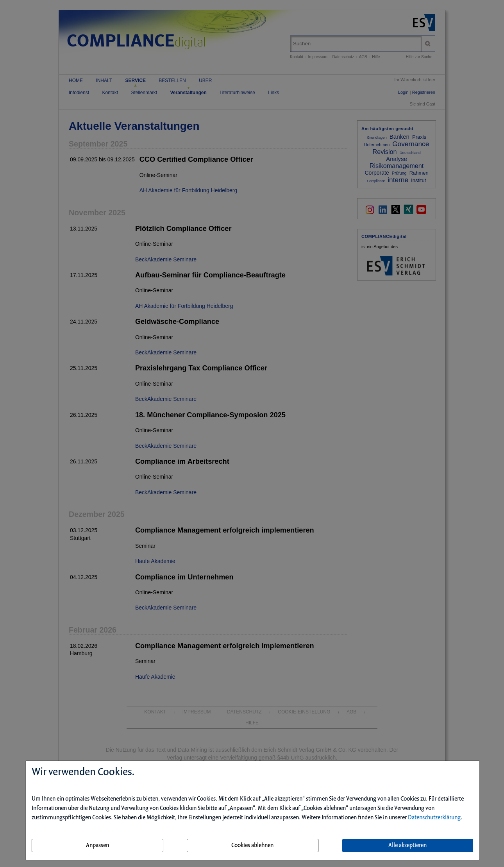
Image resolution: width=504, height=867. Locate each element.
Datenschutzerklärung (434, 818)
